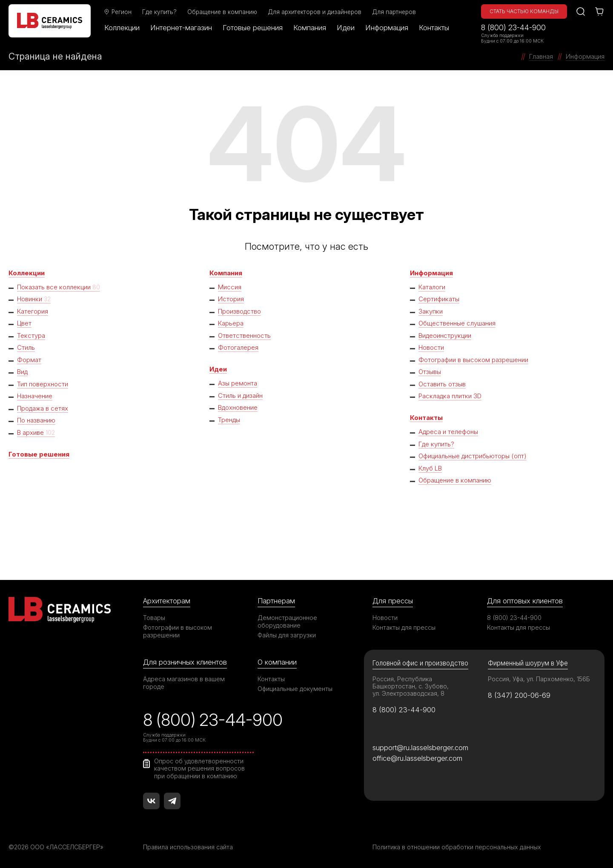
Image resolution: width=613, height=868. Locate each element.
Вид (23, 372)
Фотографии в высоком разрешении (473, 360)
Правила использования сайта (188, 847)
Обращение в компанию (222, 12)
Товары (154, 618)
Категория (33, 311)
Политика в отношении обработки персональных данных (457, 847)
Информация (387, 28)
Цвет (24, 323)
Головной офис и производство (420, 663)
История (231, 299)
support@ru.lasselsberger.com (420, 748)
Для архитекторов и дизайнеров (315, 12)
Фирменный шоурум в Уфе (528, 663)
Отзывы (430, 372)
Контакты (434, 28)
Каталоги (432, 287)
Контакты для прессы (404, 627)
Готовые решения (253, 28)
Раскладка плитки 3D (450, 396)
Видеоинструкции (445, 335)
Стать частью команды (524, 11)
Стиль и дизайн (241, 395)
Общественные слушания (457, 323)
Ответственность (244, 335)
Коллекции (122, 28)
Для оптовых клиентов (525, 601)
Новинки (34, 299)
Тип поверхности (43, 384)
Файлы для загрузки (287, 635)
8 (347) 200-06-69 (519, 695)
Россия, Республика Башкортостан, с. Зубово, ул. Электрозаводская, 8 (411, 686)
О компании (277, 662)
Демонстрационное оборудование (287, 621)
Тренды (229, 420)
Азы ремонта (238, 383)
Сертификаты (439, 299)
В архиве (36, 433)
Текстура (31, 335)
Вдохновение (238, 407)
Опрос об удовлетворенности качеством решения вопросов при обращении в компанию (199, 768)
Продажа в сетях (43, 408)
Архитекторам (167, 601)
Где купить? (159, 12)
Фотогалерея (238, 347)
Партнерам (276, 601)
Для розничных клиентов (185, 662)
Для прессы (393, 601)
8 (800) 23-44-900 (513, 27)
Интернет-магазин (181, 28)
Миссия (230, 287)
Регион (117, 12)
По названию (36, 420)
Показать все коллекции (59, 287)
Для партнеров (394, 12)
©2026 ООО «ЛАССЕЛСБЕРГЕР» (57, 847)
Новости (431, 347)
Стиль (26, 347)
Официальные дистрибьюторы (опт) (473, 456)
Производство (240, 311)
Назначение (35, 396)
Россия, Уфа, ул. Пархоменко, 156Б (539, 679)
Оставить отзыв (442, 384)
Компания (310, 28)
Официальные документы (295, 689)
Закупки (431, 311)
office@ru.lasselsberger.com (417, 758)
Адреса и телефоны (449, 432)
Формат (29, 360)
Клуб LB (430, 468)
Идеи (346, 28)
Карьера (231, 323)
